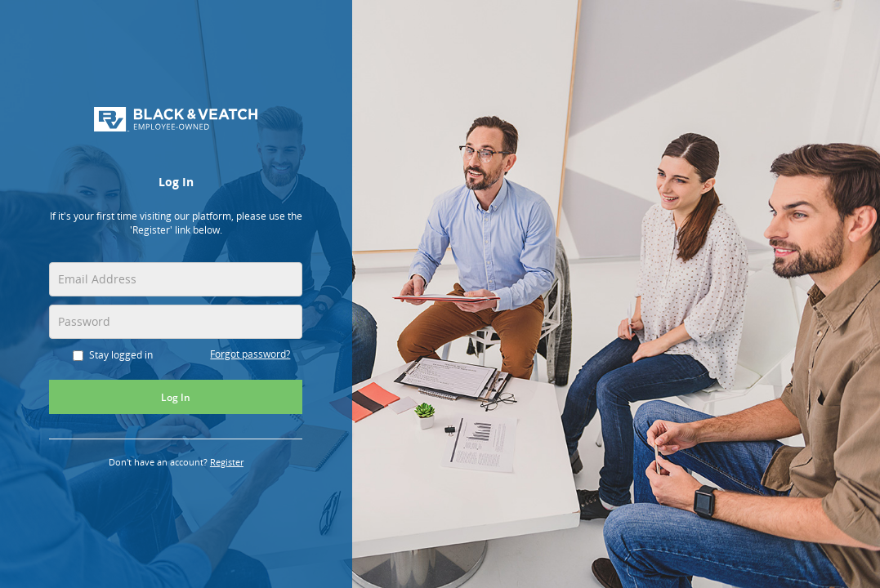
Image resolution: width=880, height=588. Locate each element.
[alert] (176, 228)
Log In (177, 398)
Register (235, 463)
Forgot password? (251, 354)
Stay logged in (114, 355)
